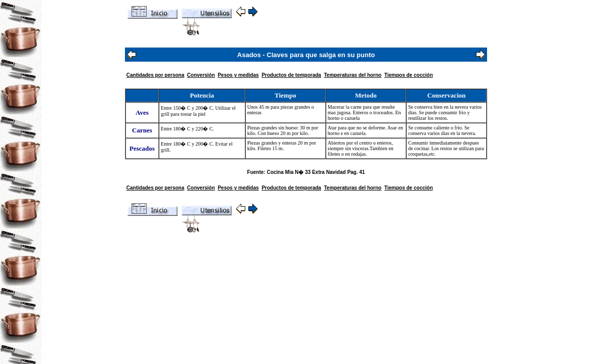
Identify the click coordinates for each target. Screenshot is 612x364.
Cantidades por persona (155, 75)
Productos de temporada (291, 75)
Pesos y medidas (238, 75)
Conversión (201, 75)
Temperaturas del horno (353, 75)
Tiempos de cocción (409, 75)
